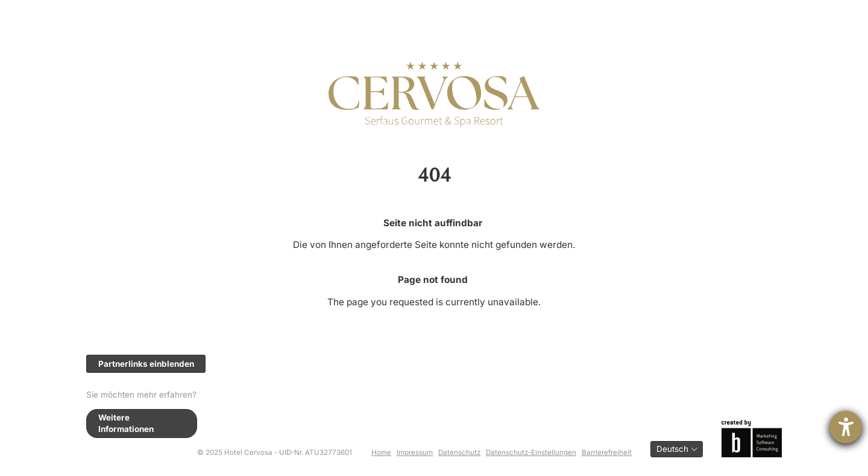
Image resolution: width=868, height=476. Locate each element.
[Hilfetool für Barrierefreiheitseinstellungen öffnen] (846, 427)
